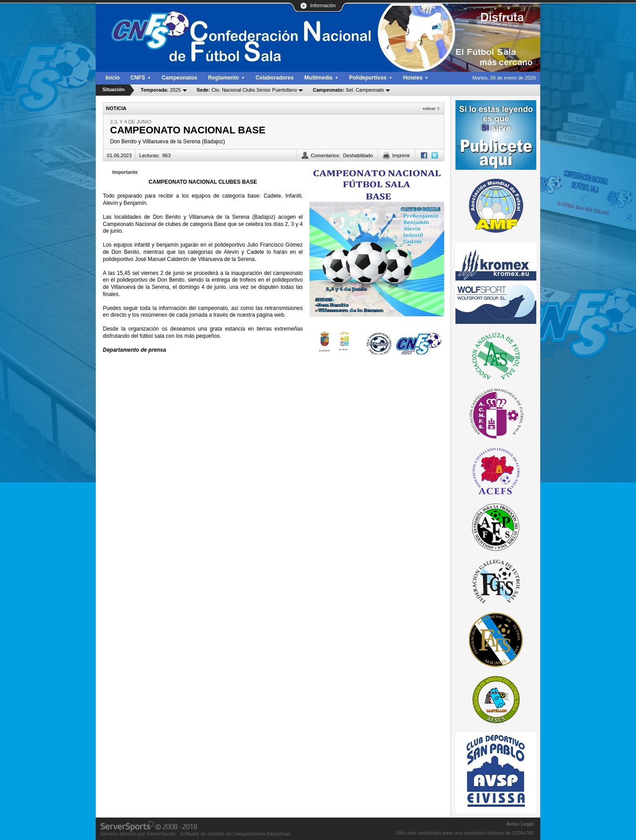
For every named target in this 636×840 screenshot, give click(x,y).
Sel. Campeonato (348, 90)
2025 (161, 90)
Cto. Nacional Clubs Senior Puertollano (247, 90)
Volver (429, 108)
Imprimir (401, 155)
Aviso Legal (520, 824)
